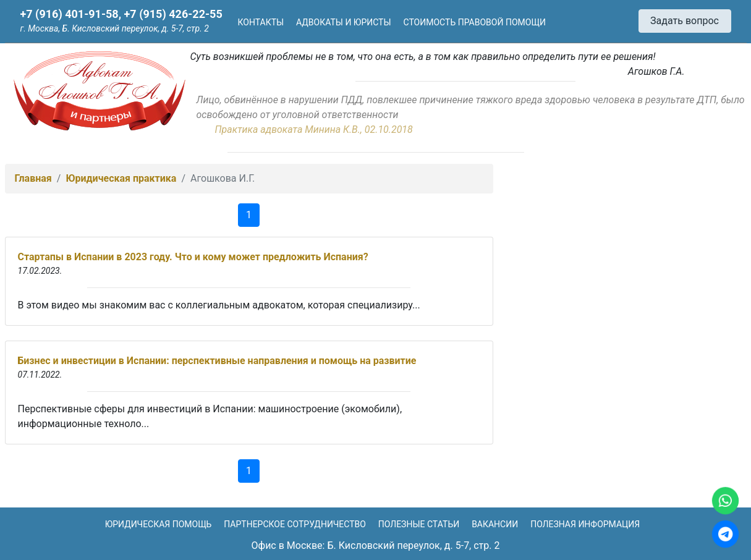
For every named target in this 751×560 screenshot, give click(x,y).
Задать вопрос (685, 21)
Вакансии (495, 524)
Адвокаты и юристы (344, 22)
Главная (33, 178)
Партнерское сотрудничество (295, 524)
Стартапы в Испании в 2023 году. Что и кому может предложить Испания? (193, 257)
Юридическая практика (121, 178)
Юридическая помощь (159, 524)
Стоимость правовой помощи (475, 22)
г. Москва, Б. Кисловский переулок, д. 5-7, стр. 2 (115, 28)
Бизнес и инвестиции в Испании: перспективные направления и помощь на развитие (217, 361)
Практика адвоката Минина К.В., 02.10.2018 (314, 129)
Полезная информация (585, 524)
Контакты (261, 22)
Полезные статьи (419, 524)
